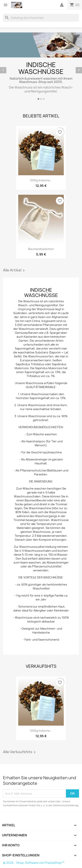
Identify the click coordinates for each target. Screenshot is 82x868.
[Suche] (41, 18)
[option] (41, 67)
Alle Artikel (15, 270)
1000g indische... (41, 180)
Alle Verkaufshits (20, 752)
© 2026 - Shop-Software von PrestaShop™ (34, 863)
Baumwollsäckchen (41, 249)
